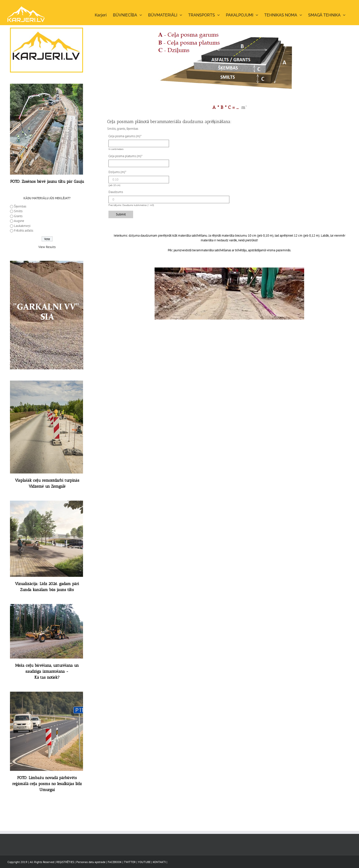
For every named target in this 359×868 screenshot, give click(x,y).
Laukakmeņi (22, 226)
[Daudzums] (169, 200)
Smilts (18, 211)
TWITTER (130, 862)
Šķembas (20, 206)
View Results (47, 247)
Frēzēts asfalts (24, 231)
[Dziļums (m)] (139, 180)
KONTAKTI (159, 862)
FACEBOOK (115, 862)
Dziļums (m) (117, 172)
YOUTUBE (144, 862)
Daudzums (116, 192)
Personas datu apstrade (91, 862)
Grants (18, 216)
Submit (121, 214)
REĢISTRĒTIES (65, 862)
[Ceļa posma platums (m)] (139, 163)
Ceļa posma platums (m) (126, 156)
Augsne (19, 221)
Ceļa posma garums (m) (125, 136)
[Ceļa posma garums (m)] (139, 143)
